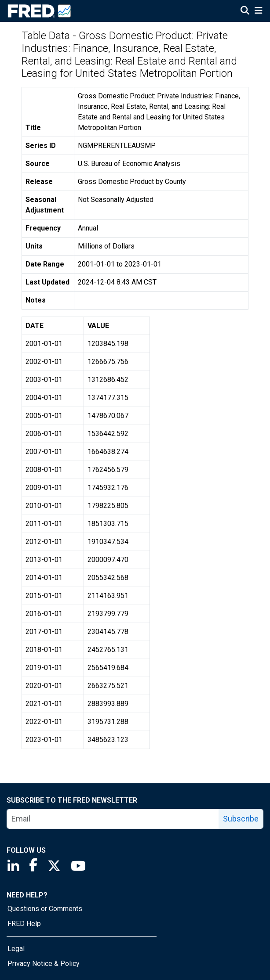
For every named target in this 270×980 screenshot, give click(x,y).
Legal (16, 949)
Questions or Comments (45, 909)
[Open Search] (245, 11)
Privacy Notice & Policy (44, 964)
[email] (113, 819)
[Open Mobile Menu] (258, 11)
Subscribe (241, 819)
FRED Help (24, 924)
